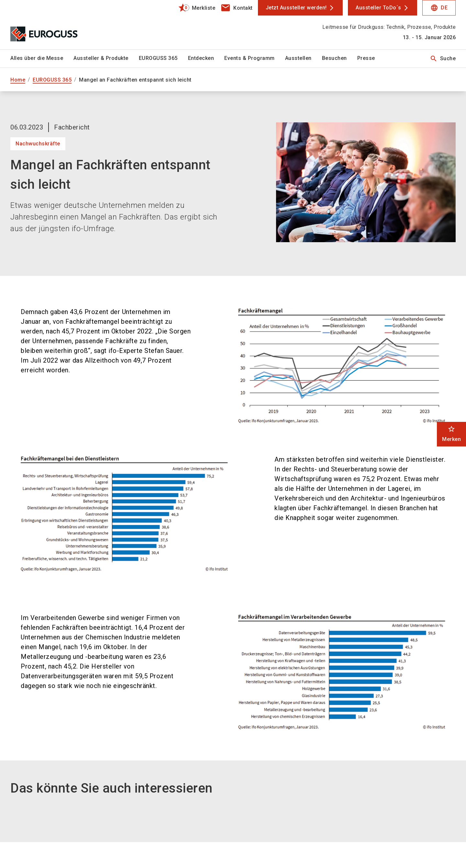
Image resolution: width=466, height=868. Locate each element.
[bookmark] (194, 8)
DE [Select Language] (439, 8)
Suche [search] (443, 59)
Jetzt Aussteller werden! (296, 8)
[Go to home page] (62, 25)
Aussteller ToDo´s (378, 8)
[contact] (237, 8)
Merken (451, 434)
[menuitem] (42, 59)
